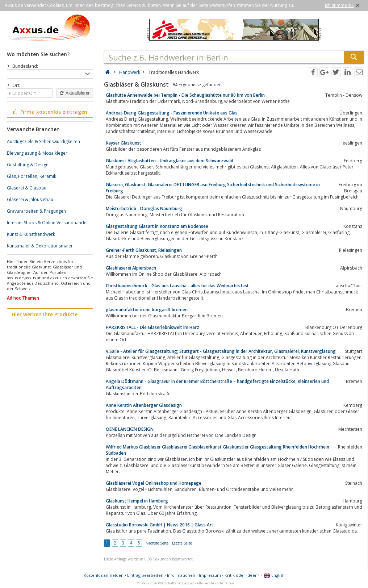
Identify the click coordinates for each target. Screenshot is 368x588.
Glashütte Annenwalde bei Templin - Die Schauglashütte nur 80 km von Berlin (185, 95)
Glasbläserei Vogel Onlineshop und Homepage (154, 483)
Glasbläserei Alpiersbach (131, 268)
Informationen (181, 575)
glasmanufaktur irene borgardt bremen (147, 310)
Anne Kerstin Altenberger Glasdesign (144, 405)
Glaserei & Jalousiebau (30, 199)
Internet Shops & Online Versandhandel (47, 223)
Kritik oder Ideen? (242, 575)
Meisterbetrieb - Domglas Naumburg (144, 208)
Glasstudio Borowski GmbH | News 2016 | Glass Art (160, 525)
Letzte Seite (182, 543)
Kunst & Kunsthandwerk (31, 234)
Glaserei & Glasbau (27, 188)
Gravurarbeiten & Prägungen (36, 211)
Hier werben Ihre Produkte (45, 314)
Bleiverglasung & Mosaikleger (37, 153)
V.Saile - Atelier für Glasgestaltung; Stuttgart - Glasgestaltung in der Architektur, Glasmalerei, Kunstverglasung (221, 351)
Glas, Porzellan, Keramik (32, 176)
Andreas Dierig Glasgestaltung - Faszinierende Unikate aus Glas (172, 113)
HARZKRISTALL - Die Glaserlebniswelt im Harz (152, 327)
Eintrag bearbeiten (145, 575)
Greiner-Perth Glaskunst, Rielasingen (144, 250)
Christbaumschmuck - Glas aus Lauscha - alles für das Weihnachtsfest (177, 286)
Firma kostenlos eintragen (49, 112)
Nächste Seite (157, 543)
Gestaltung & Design (28, 165)
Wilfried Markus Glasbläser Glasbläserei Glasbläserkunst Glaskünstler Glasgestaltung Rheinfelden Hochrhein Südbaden (218, 450)
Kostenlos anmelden (104, 575)
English (274, 575)
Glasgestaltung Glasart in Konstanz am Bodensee (157, 226)
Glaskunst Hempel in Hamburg (137, 501)
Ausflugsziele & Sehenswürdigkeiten (43, 141)
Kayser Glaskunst (124, 143)
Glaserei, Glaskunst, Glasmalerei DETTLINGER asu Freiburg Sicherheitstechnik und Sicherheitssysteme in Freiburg (213, 188)
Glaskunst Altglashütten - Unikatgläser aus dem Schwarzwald (170, 161)
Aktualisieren (75, 93)
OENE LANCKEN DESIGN (130, 429)
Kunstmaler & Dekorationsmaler (40, 246)
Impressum (210, 575)
